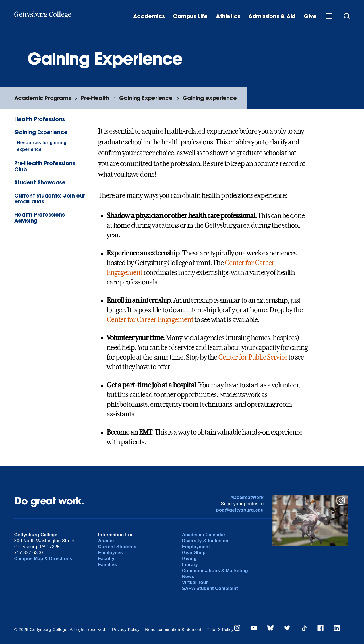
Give (310, 16)
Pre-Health (95, 98)
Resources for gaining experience (42, 146)
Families (107, 565)
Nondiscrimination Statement (173, 629)
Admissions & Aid (272, 16)
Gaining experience (210, 98)
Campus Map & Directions (43, 559)
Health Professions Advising (40, 217)
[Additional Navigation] (329, 16)
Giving (189, 559)
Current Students (117, 547)
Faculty (106, 559)
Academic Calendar (204, 535)
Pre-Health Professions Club (45, 166)
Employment (196, 547)
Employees (110, 553)
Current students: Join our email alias (50, 198)
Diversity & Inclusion (205, 541)
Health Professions (40, 119)
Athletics (228, 16)
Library (190, 565)
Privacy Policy (126, 629)
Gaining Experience (146, 98)
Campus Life (190, 16)
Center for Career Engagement (150, 320)
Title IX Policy (220, 629)
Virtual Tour (195, 582)
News (188, 577)
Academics (149, 16)
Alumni (106, 541)
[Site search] (347, 16)
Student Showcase (40, 182)
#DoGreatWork (247, 497)
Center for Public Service (253, 357)
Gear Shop (194, 553)
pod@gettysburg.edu (240, 510)
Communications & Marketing (215, 571)
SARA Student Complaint (210, 588)
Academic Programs (43, 98)
